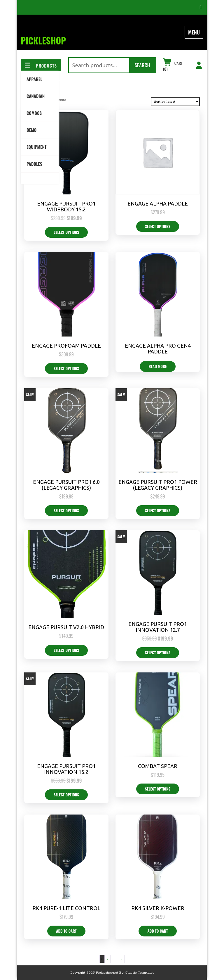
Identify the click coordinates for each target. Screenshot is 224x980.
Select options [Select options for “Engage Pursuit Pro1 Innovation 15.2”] (66, 795)
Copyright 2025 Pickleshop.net (94, 973)
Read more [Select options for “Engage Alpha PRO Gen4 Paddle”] (157, 366)
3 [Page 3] (114, 959)
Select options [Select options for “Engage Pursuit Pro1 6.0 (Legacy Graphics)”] (66, 510)
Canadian (36, 96)
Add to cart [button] (66, 931)
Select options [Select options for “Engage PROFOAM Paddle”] (66, 368)
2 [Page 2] (107, 959)
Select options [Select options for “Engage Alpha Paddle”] (158, 226)
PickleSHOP (43, 40)
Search (142, 65)
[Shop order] (175, 102)
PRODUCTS (40, 65)
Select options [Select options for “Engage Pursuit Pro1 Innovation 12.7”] (158, 653)
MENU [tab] (194, 32)
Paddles (34, 164)
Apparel (34, 79)
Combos (34, 113)
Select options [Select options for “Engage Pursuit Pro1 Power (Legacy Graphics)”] (158, 510)
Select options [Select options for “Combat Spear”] (158, 789)
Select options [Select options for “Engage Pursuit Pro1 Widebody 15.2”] (66, 232)
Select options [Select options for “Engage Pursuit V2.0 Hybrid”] (66, 650)
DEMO (32, 130)
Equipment (36, 147)
